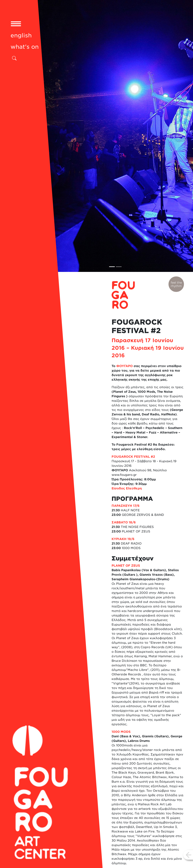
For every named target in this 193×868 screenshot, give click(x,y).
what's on (25, 47)
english (21, 35)
